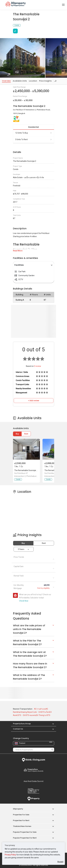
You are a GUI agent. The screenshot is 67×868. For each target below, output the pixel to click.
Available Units (20, 81)
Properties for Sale (21, 815)
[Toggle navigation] (63, 5)
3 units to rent (34, 139)
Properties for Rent (21, 820)
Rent (26, 434)
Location (33, 81)
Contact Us (18, 729)
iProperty (34, 799)
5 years (21, 549)
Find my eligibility (43, 588)
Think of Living (34, 760)
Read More (18, 251)
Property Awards (34, 770)
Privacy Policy (10, 855)
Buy (17, 434)
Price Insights (45, 81)
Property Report (34, 791)
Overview (6, 81)
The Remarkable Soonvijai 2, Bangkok (30, 470)
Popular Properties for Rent (25, 838)
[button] (52, 724)
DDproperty (18, 809)
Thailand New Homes (22, 826)
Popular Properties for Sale (25, 832)
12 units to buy (34, 133)
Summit (34, 781)
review (38, 366)
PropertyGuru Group (22, 724)
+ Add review (34, 401)
